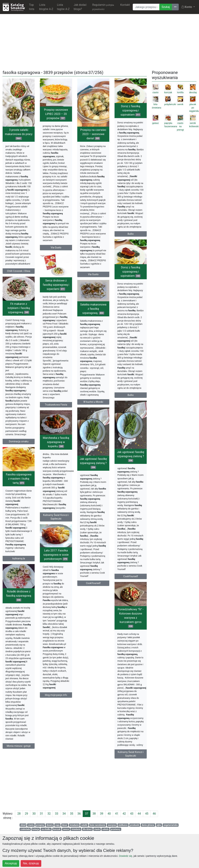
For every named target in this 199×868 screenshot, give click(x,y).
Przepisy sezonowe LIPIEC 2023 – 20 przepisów (56, 114)
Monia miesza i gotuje (19, 754)
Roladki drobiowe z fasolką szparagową (19, 603)
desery (50, 825)
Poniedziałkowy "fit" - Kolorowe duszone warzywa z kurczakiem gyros (131, 629)
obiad (23, 825)
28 (19, 814)
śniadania (76, 829)
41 (117, 814)
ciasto (97, 829)
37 (87, 814)
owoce (66, 829)
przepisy (40, 825)
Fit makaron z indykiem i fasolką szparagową (19, 311)
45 (147, 814)
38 (94, 814)
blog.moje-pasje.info (78, 703)
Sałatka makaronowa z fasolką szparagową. (93, 313)
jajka (159, 825)
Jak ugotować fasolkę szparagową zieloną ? (131, 467)
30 (34, 814)
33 (56, 814)
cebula (105, 829)
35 (72, 814)
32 (49, 814)
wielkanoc (123, 825)
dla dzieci (87, 829)
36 (79, 814)
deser (65, 825)
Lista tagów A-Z (63, 7)
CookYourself (131, 587)
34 (64, 814)
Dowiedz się (125, 856)
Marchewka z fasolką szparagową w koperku (78, 451)
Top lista (32, 7)
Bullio (131, 234)
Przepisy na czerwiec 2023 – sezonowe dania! (93, 134)
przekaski (135, 825)
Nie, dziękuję (31, 863)
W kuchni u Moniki (93, 407)
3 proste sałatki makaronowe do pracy (19, 134)
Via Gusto (56, 248)
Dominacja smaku (19, 444)
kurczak (57, 829)
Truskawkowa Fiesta (56, 410)
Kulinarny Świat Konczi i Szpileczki (78, 526)
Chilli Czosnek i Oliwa (19, 271)
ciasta (31, 825)
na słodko (46, 829)
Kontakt (125, 5)
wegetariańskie (170, 825)
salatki (84, 825)
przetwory (116, 829)
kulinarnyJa (19, 567)
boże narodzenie (98, 825)
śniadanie (74, 825)
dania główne (148, 825)
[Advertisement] (100, 41)
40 (109, 814)
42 (124, 814)
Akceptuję (11, 863)
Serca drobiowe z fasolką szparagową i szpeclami (56, 290)
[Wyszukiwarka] (146, 7)
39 (102, 814)
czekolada (25, 829)
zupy (58, 825)
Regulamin (103, 7)
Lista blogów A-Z (46, 7)
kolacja (36, 829)
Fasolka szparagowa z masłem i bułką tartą (19, 487)
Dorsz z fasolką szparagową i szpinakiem (131, 110)
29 (26, 814)
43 (132, 814)
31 (41, 814)
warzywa (112, 825)
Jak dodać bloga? (80, 7)
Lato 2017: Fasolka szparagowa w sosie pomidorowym (78, 563)
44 (139, 814)
